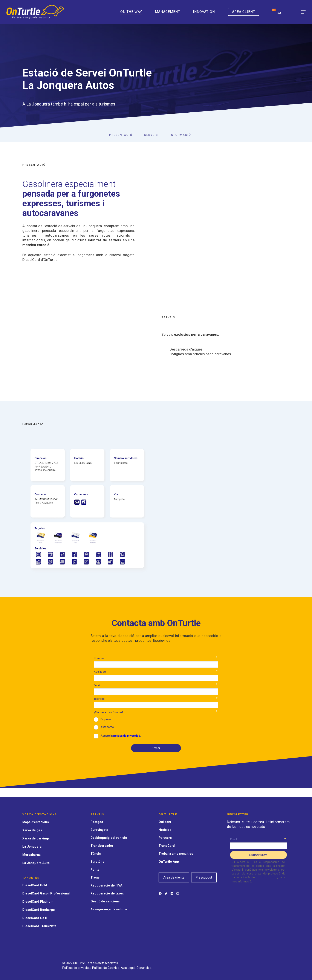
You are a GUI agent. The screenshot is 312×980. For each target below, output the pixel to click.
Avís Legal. (129, 968)
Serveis (151, 135)
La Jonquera (32, 847)
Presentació (121, 135)
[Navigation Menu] (303, 12)
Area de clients (174, 877)
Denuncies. (144, 968)
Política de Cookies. (106, 968)
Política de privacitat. (77, 968)
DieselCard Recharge (39, 910)
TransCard (167, 846)
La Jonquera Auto (36, 863)
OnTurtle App (169, 862)
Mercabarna (31, 855)
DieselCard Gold (35, 885)
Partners (165, 838)
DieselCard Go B (35, 918)
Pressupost (204, 877)
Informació (180, 135)
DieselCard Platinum (38, 902)
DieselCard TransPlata (39, 926)
